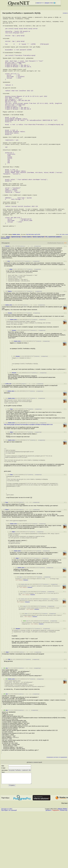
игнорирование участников (52, 810)
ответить (22, 299)
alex (27, 673)
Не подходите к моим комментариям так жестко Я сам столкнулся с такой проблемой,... (39, 661)
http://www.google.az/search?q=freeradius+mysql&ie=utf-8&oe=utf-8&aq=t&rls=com (28, 477)
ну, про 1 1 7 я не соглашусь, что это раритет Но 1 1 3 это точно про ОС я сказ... (39, 647)
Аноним (10, 365)
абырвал (18, 681)
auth (61, 287)
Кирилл (10, 344)
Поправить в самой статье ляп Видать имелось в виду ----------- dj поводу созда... (37, 632)
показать (26, 633)
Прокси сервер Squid (38, 289)
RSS (65, 295)
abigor (11, 322)
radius (63, 287)
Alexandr (14, 425)
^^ (22, 314)
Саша (11, 462)
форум (47, 3)
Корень (8, 289)
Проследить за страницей (9, 865)
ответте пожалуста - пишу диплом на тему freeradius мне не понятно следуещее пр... (41, 676)
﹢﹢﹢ (27, 299)
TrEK (9, 712)
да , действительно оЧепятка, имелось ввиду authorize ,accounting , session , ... (39, 654)
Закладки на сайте (7, 864)
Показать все (60, 295)
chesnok (7, 299)
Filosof (7, 562)
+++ (43, 3)
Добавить (49, 865)
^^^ (24, 314)
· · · (30, 299)
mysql (66, 287)
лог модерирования (63, 810)
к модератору (37, 299)
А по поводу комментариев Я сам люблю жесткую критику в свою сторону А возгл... (41, 668)
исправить (65, 13)
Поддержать (56, 865)
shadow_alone (16, 287)
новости (39, 3)
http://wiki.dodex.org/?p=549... (34, 287)
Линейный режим (52, 295)
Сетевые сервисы (27, 289)
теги (51, 3)
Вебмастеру (64, 865)
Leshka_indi (8, 436)
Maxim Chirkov (63, 864)
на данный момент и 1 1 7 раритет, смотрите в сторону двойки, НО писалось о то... (38, 639)
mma (9, 314)
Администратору (16, 289)
